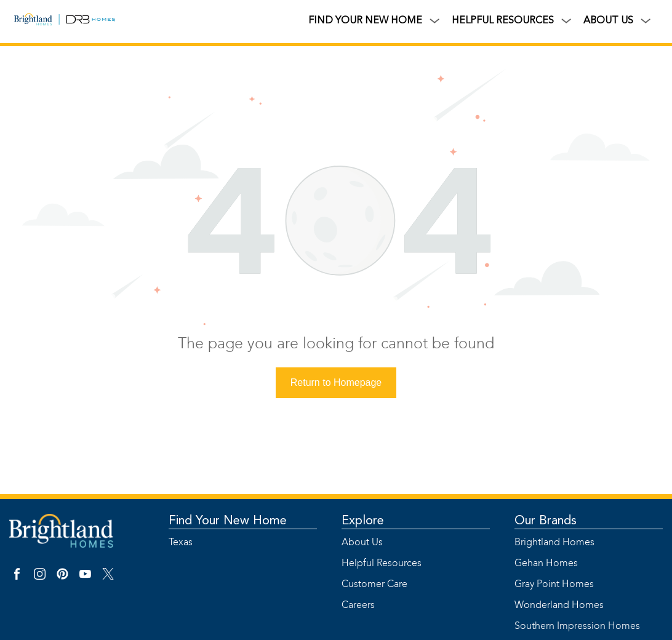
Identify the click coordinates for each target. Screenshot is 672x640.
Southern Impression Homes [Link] (548, 626)
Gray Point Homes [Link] (548, 585)
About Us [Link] (362, 543)
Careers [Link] (358, 606)
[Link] (37, 22)
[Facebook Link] (17, 579)
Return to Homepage (336, 382)
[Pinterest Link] (62, 579)
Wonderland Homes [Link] (548, 606)
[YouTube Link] (85, 579)
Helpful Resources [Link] (375, 564)
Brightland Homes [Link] (548, 543)
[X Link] (108, 579)
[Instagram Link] (40, 579)
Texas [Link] (181, 543)
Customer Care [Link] (374, 585)
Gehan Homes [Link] (546, 564)
